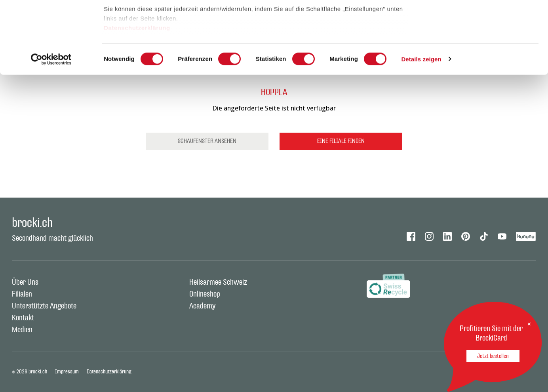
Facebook (411, 236)
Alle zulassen (482, 21)
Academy (202, 306)
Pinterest (466, 236)
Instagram (429, 236)
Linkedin (447, 236)
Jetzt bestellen (493, 356)
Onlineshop (205, 294)
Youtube (502, 236)
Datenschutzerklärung (137, 95)
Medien (22, 330)
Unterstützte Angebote (44, 306)
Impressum (67, 372)
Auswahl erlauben (482, 47)
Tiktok (484, 236)
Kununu (526, 236)
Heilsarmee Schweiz (218, 282)
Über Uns (25, 282)
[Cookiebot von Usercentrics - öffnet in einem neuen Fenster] (51, 127)
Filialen (22, 294)
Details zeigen (421, 127)
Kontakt (23, 318)
